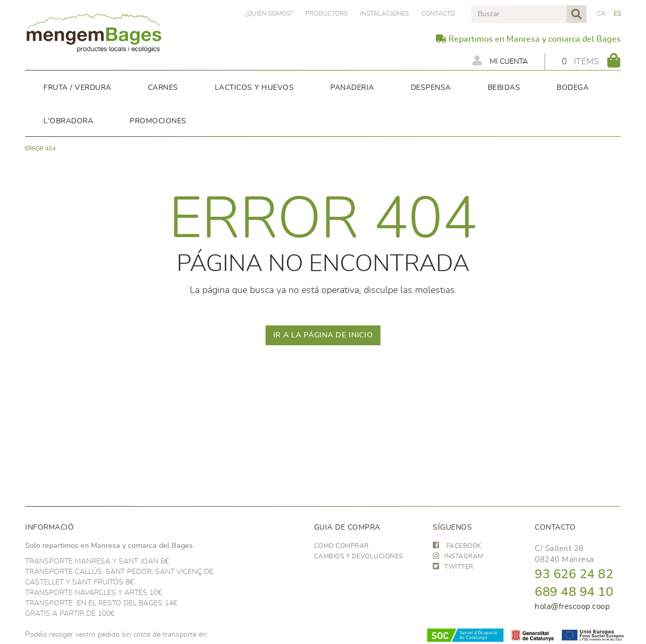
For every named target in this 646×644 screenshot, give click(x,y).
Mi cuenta (500, 61)
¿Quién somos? (269, 14)
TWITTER (453, 567)
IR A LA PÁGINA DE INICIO (323, 335)
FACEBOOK (457, 546)
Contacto (438, 14)
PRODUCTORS (326, 14)
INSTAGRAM (458, 556)
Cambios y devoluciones (359, 556)
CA (602, 14)
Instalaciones (384, 14)
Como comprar (342, 546)
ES (618, 14)
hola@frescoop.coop (572, 607)
